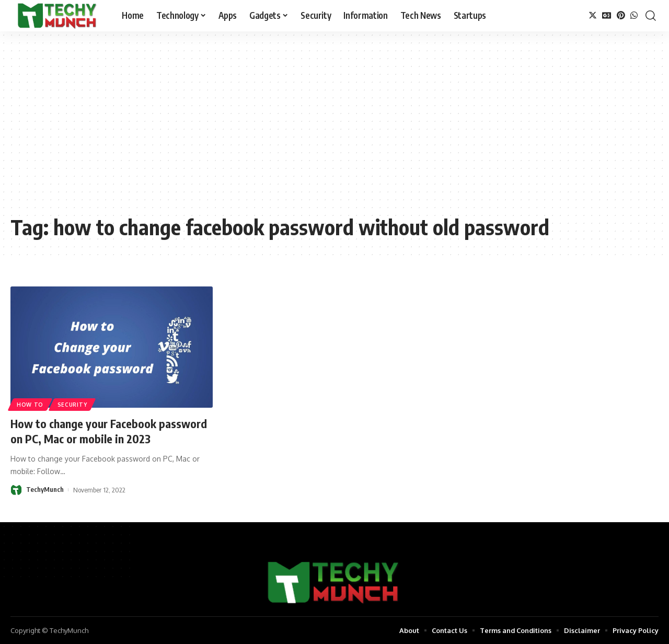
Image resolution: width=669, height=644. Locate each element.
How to (30, 405)
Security (72, 405)
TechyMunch (45, 489)
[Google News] (607, 15)
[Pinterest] (621, 15)
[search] (651, 16)
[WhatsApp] (634, 15)
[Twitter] (593, 15)
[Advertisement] (334, 131)
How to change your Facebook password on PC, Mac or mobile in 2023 (109, 431)
